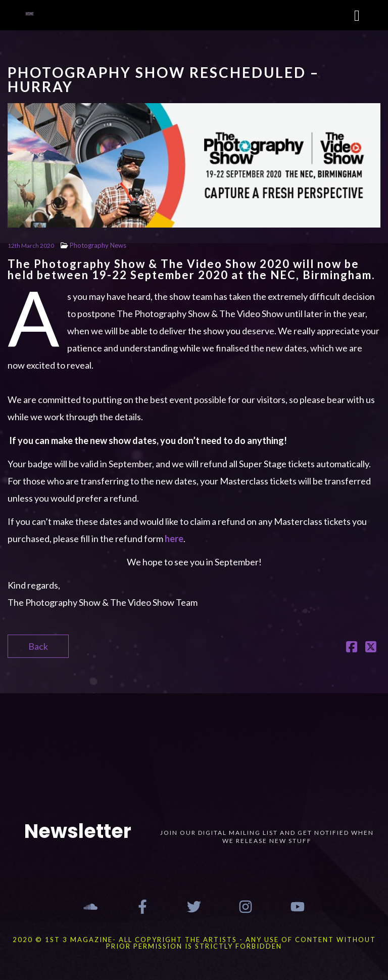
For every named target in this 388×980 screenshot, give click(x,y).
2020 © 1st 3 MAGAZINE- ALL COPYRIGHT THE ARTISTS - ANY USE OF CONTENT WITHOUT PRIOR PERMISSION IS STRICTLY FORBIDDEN (194, 943)
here (174, 539)
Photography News (98, 245)
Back (38, 646)
